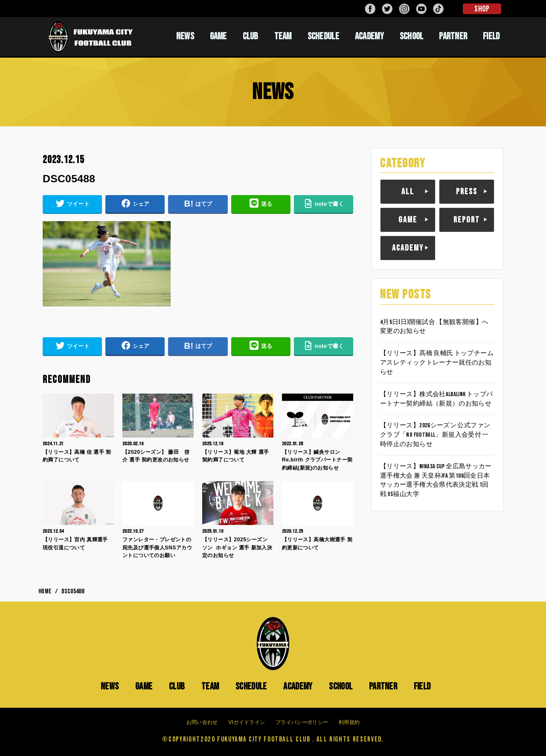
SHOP (482, 9)
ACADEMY (369, 36)
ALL (408, 192)
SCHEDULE (323, 36)
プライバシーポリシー (302, 723)
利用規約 (349, 723)
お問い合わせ (202, 723)
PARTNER (453, 36)
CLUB (251, 36)
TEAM (283, 36)
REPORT (467, 220)
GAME (218, 36)
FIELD (491, 36)
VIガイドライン (247, 723)
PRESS (467, 192)
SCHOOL (412, 36)
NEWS (185, 36)
